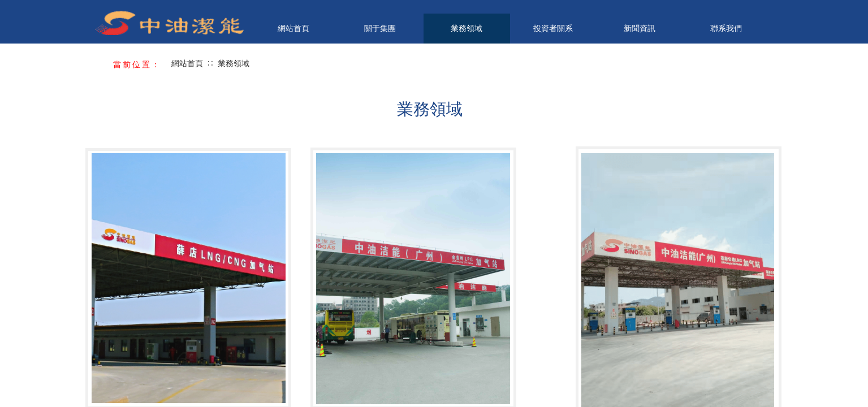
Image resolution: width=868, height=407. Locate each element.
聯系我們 (726, 28)
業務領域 (467, 28)
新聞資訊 (640, 28)
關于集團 (380, 28)
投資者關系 (553, 28)
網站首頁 (293, 28)
